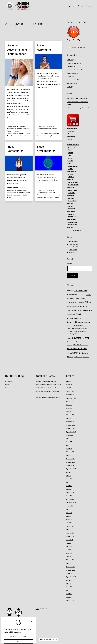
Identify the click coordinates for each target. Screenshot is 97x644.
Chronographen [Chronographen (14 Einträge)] (72, 302)
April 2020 (69, 594)
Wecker (69, 87)
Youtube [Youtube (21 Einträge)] (70, 357)
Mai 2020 (69, 590)
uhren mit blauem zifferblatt (22, 136)
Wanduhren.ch (73, 252)
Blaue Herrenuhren (45, 48)
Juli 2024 (69, 439)
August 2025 (70, 401)
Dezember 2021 (71, 533)
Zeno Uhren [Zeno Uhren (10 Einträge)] (86, 357)
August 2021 (70, 540)
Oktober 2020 (70, 574)
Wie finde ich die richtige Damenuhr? (78, 108)
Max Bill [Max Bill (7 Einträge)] (76, 329)
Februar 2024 (70, 452)
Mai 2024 (69, 445)
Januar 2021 (70, 563)
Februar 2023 (70, 493)
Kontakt (81, 6)
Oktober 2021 (70, 536)
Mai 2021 (69, 550)
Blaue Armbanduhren (46, 149)
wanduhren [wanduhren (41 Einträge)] (77, 353)
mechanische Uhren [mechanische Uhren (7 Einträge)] (83, 329)
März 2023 (69, 489)
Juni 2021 (69, 547)
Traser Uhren (54, 136)
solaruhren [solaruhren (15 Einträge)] (76, 342)
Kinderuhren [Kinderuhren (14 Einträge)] (78, 326)
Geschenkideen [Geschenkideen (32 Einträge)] (74, 318)
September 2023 (71, 469)
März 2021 (69, 557)
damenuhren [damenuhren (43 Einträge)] (83, 306)
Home (37, 609)
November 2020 (71, 570)
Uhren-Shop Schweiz (75, 247)
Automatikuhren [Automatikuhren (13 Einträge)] (72, 295)
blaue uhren (11, 136)
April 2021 (69, 553)
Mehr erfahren (14, 636)
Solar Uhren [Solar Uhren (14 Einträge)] (83, 342)
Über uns (89, 6)
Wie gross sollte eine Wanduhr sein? (78, 98)
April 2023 (69, 486)
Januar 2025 (70, 418)
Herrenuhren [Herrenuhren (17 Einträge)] (85, 322)
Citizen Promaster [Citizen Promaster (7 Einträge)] (81, 302)
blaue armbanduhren (24, 134)
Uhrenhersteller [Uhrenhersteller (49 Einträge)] (75, 348)
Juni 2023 (69, 479)
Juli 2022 (69, 509)
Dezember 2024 (71, 422)
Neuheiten (14, 131)
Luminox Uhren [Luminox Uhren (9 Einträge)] (71, 328)
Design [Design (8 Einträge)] (69, 311)
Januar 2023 (70, 496)
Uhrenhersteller (72, 80)
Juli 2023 (69, 476)
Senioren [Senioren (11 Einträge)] (70, 342)
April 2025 (69, 408)
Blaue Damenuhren (15, 149)
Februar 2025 (70, 415)
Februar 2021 (70, 560)
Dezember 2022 (71, 499)
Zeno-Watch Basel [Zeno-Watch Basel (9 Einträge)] (78, 357)
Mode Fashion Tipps (73, 63)
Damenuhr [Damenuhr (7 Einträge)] (75, 307)
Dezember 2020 (71, 567)
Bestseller (19, 129)
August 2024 (70, 435)
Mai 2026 (69, 381)
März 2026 (69, 388)
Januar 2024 (70, 455)
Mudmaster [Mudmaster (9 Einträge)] (84, 331)
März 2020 (69, 597)
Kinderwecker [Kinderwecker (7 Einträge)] (85, 326)
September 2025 (71, 398)
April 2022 (69, 520)
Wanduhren (71, 83)
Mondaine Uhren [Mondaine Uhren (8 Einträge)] (77, 331)
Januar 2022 (70, 530)
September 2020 (71, 577)
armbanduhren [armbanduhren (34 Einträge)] (81, 290)
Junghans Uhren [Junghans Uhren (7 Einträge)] (71, 326)
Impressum (72, 6)
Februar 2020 (70, 601)
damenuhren (18, 195)
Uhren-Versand (73, 250)
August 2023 (70, 472)
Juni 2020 (69, 587)
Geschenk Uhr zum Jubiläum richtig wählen (48, 397)
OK (18, 641)
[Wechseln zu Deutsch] (81, 48)
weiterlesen (11, 122)
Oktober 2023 (70, 466)
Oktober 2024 (70, 428)
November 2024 (71, 425)
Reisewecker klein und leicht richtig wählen (48, 385)
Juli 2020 (69, 584)
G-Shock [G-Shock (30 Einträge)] (78, 314)
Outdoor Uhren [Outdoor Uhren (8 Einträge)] (83, 334)
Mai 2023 (69, 482)
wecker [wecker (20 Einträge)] (86, 353)
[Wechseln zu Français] (72, 48)
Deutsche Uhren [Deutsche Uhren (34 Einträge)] (78, 310)
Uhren (19, 131)
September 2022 (71, 503)
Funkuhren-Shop (73, 242)
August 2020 (70, 580)
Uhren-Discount (73, 244)
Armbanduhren (72, 129)
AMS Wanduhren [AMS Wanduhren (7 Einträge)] (71, 291)
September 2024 (71, 432)
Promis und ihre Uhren (74, 70)
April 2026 (69, 385)
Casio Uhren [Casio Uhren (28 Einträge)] (80, 298)
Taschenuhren (71, 73)
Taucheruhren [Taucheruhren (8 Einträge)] (85, 345)
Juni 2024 (69, 442)
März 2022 (69, 523)
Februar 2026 (70, 391)
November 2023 (71, 462)
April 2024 (69, 449)
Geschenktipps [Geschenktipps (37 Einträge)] (74, 322)
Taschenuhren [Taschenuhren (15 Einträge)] (77, 345)
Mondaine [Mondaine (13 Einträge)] (70, 331)
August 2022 (70, 506)
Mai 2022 (69, 516)
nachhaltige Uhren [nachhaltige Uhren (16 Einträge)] (73, 334)
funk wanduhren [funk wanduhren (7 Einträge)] (71, 315)
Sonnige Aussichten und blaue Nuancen (17, 50)
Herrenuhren (47, 136)
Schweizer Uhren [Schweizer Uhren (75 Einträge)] (80, 338)
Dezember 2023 (71, 459)
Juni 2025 (69, 405)
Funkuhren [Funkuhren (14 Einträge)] (88, 311)
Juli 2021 (69, 543)
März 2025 (69, 412)
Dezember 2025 (71, 395)
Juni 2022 (69, 513)
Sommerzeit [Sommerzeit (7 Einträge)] (70, 345)
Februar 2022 (70, 526)
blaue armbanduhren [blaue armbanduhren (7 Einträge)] (81, 295)
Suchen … (70, 264)
